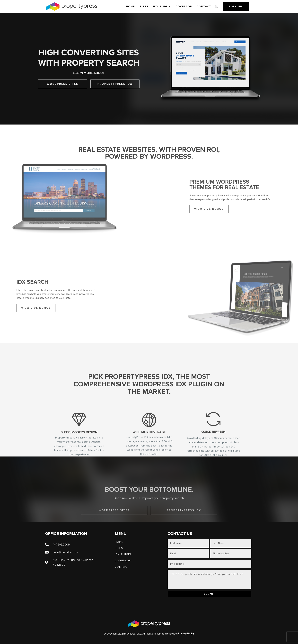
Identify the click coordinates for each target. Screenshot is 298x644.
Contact (204, 7)
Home (130, 7)
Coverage (184, 7)
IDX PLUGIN (162, 7)
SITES (144, 7)
